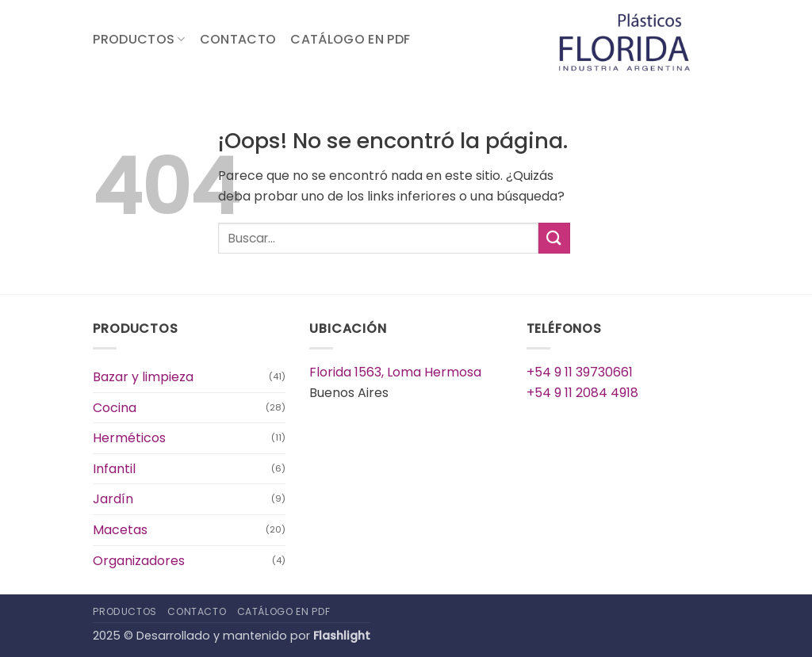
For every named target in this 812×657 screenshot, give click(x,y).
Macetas (120, 530)
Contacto (238, 39)
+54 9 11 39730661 (580, 372)
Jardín (113, 499)
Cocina (115, 408)
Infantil (114, 469)
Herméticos (129, 438)
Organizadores (139, 561)
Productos (139, 39)
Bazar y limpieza (143, 377)
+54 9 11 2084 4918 (582, 393)
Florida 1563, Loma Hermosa (395, 372)
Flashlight (342, 636)
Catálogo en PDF (350, 39)
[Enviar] (554, 238)
